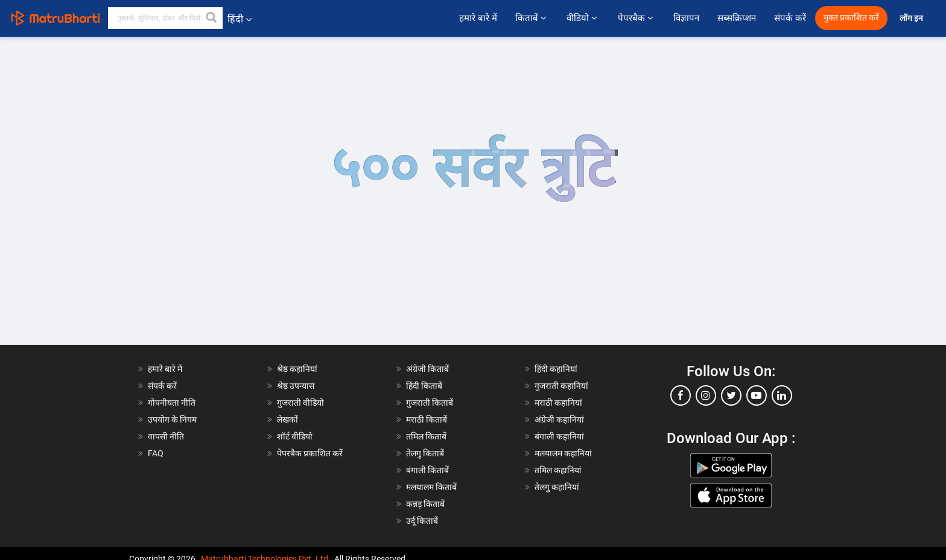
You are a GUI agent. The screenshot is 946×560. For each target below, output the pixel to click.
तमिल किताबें (426, 436)
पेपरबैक (636, 18)
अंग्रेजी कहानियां (559, 420)
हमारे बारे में (478, 18)
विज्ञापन (686, 18)
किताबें (532, 18)
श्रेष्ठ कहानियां (297, 369)
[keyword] (165, 18)
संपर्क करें (790, 18)
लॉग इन (912, 18)
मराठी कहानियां (558, 403)
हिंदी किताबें (424, 386)
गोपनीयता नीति (172, 403)
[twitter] (731, 395)
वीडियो (583, 18)
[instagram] (706, 395)
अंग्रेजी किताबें (427, 369)
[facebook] (681, 395)
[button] (212, 18)
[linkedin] (782, 395)
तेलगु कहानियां (557, 487)
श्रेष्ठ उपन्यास (296, 386)
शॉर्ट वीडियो (295, 436)
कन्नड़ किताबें (425, 504)
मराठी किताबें (427, 420)
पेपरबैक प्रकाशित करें (310, 453)
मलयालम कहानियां (563, 453)
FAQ (156, 453)
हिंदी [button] (240, 19)
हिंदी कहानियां (556, 369)
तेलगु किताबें (425, 453)
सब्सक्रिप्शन (737, 18)
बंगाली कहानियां (559, 436)
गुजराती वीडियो (300, 403)
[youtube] (757, 395)
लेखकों (287, 420)
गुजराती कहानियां (561, 386)
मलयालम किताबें (431, 487)
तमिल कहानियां (558, 470)
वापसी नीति (166, 436)
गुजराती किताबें (430, 403)
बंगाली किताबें (427, 470)
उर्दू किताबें (422, 521)
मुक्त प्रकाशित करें (851, 18)
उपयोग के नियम (172, 420)
